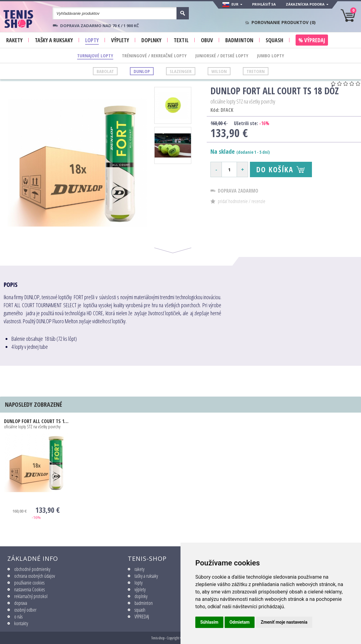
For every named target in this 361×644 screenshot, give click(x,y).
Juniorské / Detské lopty (222, 55)
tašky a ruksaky (146, 576)
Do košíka (275, 169)
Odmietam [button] (240, 622)
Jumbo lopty (271, 55)
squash (140, 610)
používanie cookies (29, 583)
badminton (144, 603)
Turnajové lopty (95, 55)
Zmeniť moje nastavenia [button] (284, 622)
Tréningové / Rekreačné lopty (154, 55)
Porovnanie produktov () (284, 22)
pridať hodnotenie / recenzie (242, 201)
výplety (140, 589)
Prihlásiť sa (264, 4)
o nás (18, 617)
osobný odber (25, 610)
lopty (139, 583)
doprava (21, 603)
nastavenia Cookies (29, 589)
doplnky (141, 596)
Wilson (219, 71)
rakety (139, 569)
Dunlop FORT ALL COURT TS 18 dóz (36, 421)
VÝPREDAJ (142, 617)
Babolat (105, 71)
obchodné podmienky (32, 569)
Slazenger (181, 71)
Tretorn (256, 71)
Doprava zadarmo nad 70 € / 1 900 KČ (100, 26)
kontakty (21, 623)
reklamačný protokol (31, 596)
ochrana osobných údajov (35, 576)
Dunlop (142, 71)
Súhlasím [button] (209, 622)
